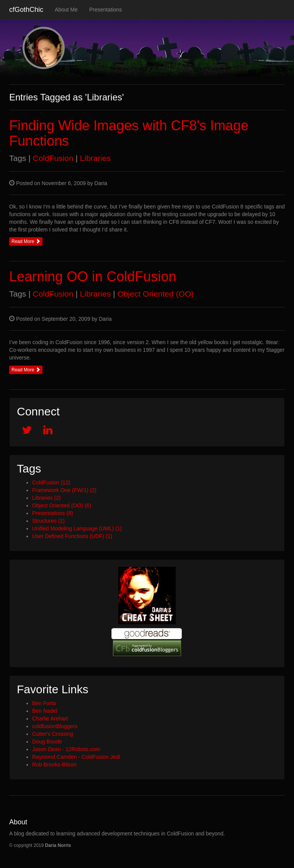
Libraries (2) (47, 498)
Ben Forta (44, 703)
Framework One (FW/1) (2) (64, 490)
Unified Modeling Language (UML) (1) (77, 528)
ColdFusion (53, 158)
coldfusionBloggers (55, 726)
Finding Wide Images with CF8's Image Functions (129, 133)
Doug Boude (47, 742)
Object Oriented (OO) (156, 294)
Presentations (106, 10)
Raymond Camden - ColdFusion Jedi (76, 757)
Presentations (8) (53, 513)
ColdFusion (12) (51, 482)
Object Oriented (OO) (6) (62, 505)
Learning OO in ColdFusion (93, 276)
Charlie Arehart (50, 719)
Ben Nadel (45, 711)
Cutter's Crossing (53, 734)
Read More (26, 241)
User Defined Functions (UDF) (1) (72, 536)
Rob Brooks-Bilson (54, 765)
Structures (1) (48, 521)
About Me (66, 10)
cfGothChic (26, 10)
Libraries (96, 158)
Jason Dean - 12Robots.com (66, 749)
